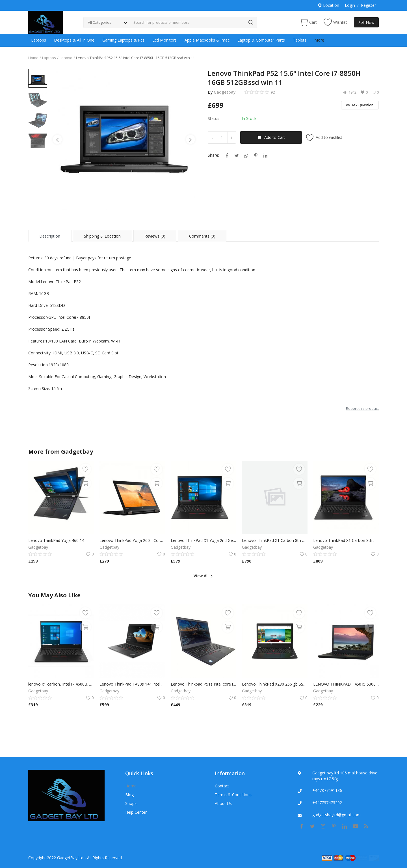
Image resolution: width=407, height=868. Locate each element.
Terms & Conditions (233, 795)
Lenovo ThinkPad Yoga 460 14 (56, 540)
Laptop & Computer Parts (261, 40)
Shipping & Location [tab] (102, 236)
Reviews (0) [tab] (155, 236)
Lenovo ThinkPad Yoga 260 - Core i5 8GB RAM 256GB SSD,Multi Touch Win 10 (132, 540)
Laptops (39, 40)
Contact (222, 786)
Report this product (362, 408)
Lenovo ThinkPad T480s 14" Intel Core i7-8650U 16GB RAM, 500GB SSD (132, 684)
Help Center (136, 812)
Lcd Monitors (164, 40)
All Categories (100, 22)
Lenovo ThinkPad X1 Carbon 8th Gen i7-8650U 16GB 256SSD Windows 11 (275, 540)
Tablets (300, 40)
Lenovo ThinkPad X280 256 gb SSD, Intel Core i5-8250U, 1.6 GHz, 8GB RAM (275, 684)
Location (328, 5)
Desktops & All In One (74, 40)
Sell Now (366, 22)
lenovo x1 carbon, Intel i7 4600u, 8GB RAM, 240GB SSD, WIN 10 (61, 684)
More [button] (319, 40)
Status (214, 118)
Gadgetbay (225, 92)
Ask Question (360, 105)
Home (33, 58)
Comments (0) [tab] (202, 236)
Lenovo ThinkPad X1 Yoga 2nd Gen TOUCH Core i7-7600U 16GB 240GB (203, 540)
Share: (213, 155)
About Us (223, 803)
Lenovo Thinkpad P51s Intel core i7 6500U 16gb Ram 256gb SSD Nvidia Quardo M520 (203, 684)
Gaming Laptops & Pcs (123, 40)
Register (368, 5)
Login (350, 5)
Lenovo (66, 58)
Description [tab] (50, 236)
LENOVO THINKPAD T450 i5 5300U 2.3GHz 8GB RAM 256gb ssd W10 (346, 684)
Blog (129, 795)
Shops (131, 803)
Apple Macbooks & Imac (207, 40)
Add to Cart (271, 137)
